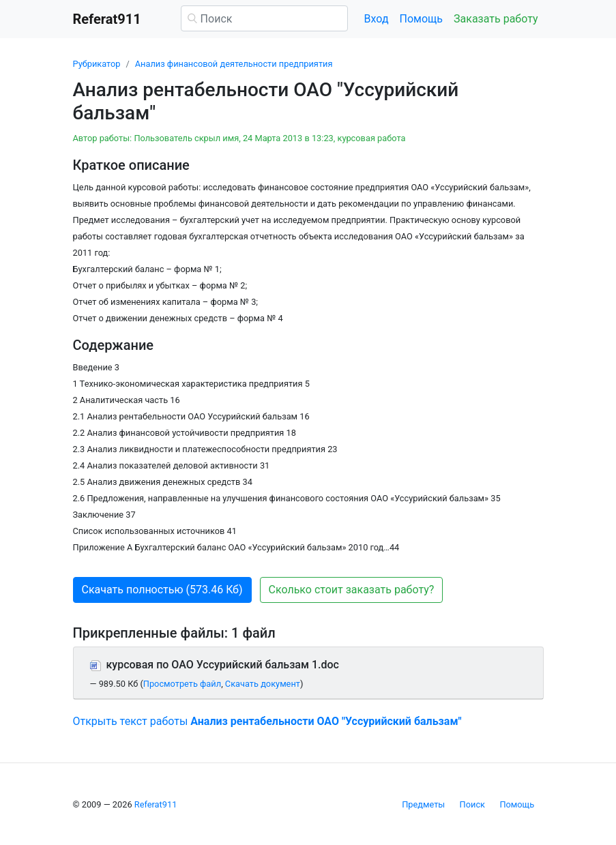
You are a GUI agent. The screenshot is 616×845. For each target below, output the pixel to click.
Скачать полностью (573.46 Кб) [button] (162, 590)
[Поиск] (264, 18)
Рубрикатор (97, 64)
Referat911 (156, 804)
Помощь (421, 19)
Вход (377, 19)
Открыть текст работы (267, 721)
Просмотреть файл (182, 684)
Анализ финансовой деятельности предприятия (234, 64)
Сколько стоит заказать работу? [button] (352, 590)
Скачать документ (263, 684)
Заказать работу (496, 19)
